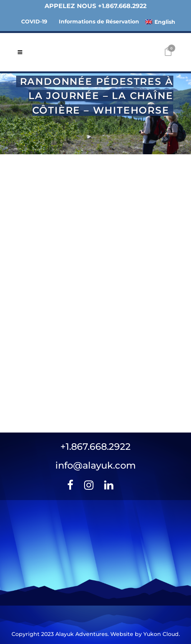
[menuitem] (160, 22)
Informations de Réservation (99, 21)
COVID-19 (34, 21)
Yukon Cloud (161, 634)
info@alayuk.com (95, 465)
